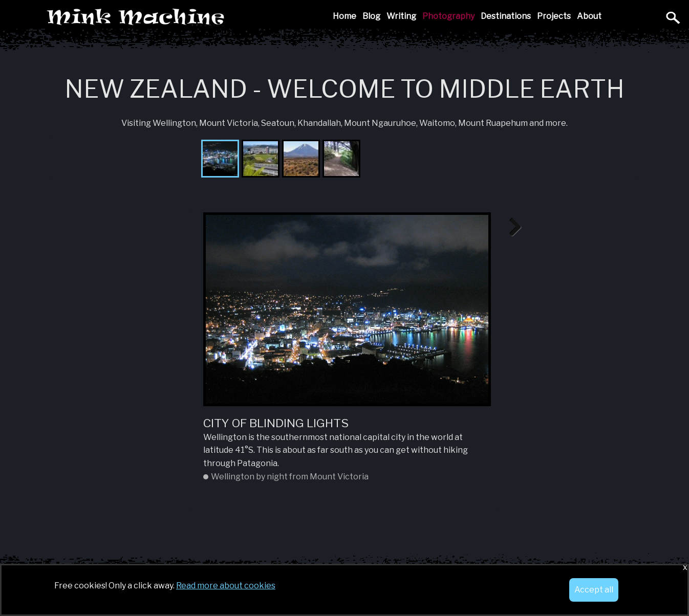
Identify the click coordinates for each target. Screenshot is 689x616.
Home (344, 16)
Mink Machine (208, 18)
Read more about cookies (226, 586)
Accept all (594, 590)
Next (511, 228)
